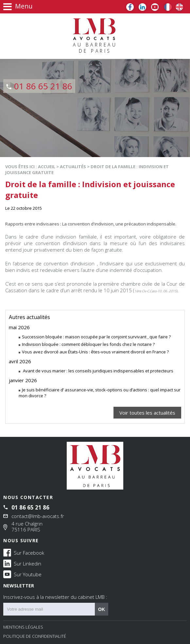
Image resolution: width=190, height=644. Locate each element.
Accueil (47, 167)
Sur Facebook (24, 552)
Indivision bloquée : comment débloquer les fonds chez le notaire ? (88, 344)
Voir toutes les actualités (147, 413)
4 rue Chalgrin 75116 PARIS (27, 527)
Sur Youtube (22, 574)
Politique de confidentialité (35, 636)
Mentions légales (23, 627)
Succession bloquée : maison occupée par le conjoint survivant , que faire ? (96, 337)
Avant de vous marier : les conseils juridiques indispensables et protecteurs (98, 371)
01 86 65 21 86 (43, 86)
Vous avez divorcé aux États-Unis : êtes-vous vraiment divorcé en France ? (95, 352)
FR (168, 7)
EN (179, 7)
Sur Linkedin (22, 563)
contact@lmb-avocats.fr (38, 516)
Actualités (73, 167)
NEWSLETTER (95, 591)
